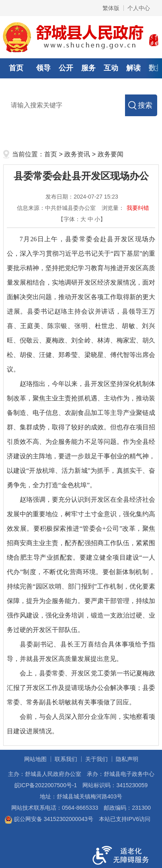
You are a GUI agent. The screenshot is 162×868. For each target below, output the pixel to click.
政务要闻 (111, 154)
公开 (66, 68)
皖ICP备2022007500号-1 (46, 785)
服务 (88, 68)
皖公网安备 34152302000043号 (49, 819)
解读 (133, 68)
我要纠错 (138, 208)
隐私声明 (127, 759)
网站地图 (35, 759)
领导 (43, 68)
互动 (111, 68)
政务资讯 (77, 154)
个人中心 (139, 8)
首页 (16, 68)
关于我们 (96, 759)
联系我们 (66, 759)
